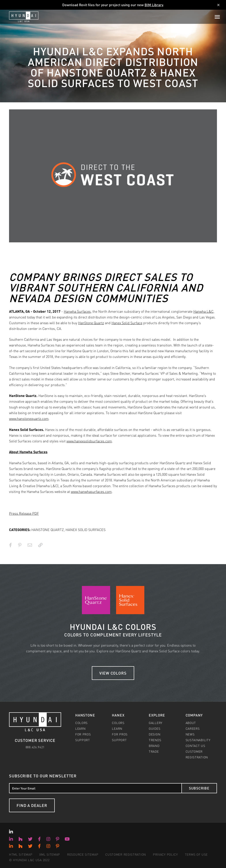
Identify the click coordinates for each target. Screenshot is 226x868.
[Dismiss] (218, 5)
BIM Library (154, 5)
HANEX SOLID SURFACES (86, 530)
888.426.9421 (35, 747)
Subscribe (199, 788)
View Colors (113, 673)
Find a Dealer (32, 805)
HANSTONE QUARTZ (48, 530)
